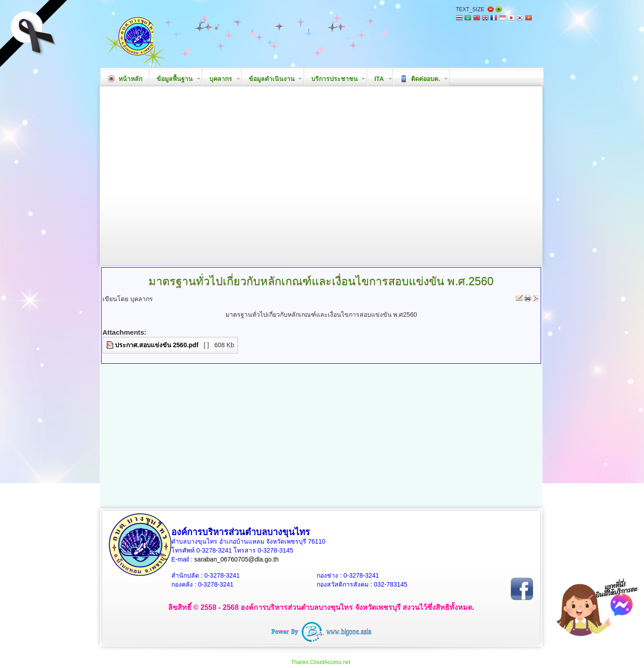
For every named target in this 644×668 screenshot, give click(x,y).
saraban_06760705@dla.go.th (236, 559)
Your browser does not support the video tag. (321, 176)
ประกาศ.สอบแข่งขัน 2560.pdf (157, 345)
